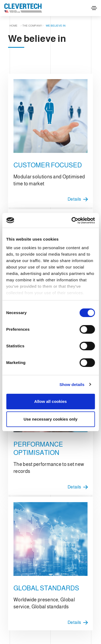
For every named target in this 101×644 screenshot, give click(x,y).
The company (32, 26)
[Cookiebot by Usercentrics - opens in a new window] (72, 220)
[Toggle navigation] (94, 8)
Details (79, 199)
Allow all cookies (50, 401)
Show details (72, 384)
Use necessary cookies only (50, 419)
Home (13, 26)
